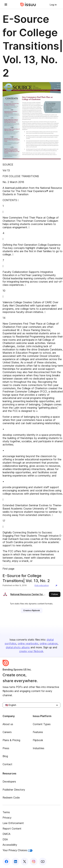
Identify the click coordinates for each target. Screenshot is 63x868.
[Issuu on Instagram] (34, 862)
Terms (6, 812)
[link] (53, 5)
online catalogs (49, 643)
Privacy (7, 818)
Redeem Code (11, 798)
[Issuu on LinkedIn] (16, 862)
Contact (7, 764)
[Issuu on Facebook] (6, 862)
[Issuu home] (28, 5)
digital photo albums (18, 647)
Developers (9, 782)
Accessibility (10, 845)
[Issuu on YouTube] (43, 862)
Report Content (12, 829)
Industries (39, 748)
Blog (5, 756)
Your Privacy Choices (18, 850)
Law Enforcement (13, 823)
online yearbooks (28, 643)
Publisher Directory (14, 790)
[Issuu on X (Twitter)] (25, 862)
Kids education (42, 585)
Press (6, 748)
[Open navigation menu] (6, 5)
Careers (7, 732)
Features (38, 732)
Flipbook (38, 740)
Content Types (42, 724)
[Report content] (57, 586)
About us (8, 724)
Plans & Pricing (11, 740)
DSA (5, 839)
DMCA (6, 834)
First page (8, 569)
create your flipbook (31, 651)
